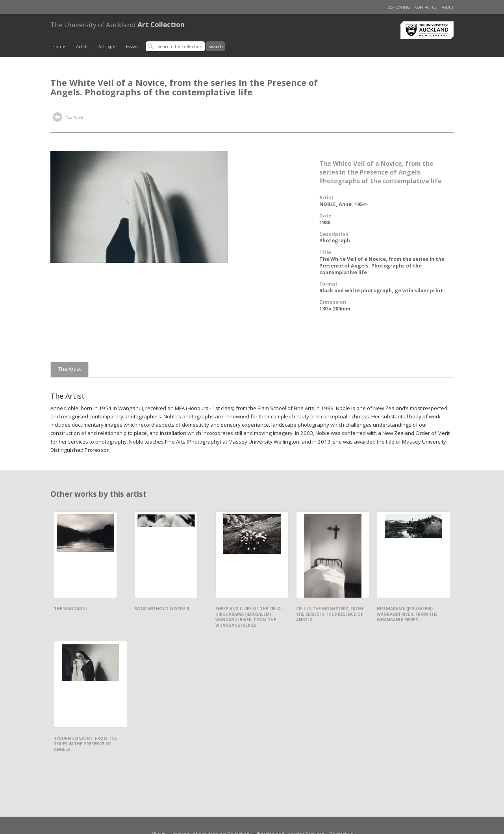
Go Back (68, 118)
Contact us (426, 7)
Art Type (107, 46)
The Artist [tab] (69, 369)
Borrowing (399, 7)
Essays (132, 46)
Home (59, 46)
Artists (82, 46)
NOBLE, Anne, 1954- (343, 204)
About (448, 7)
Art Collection (118, 25)
